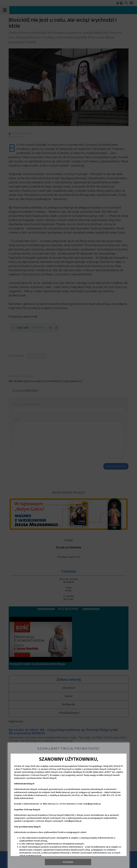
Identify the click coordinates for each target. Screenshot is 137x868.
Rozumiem (68, 862)
